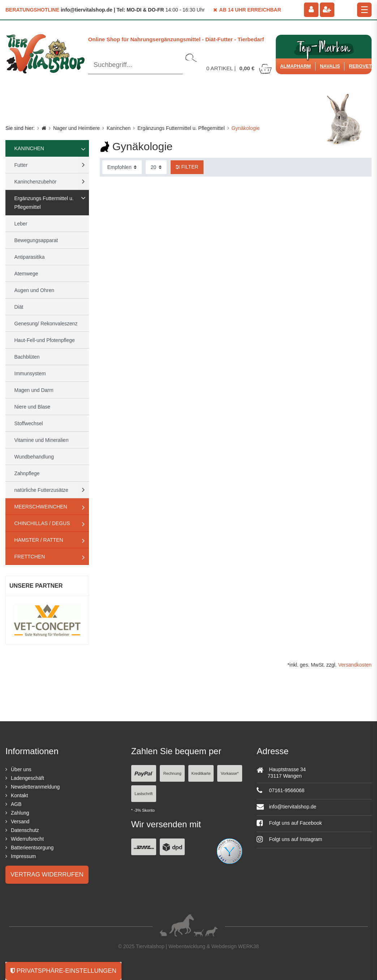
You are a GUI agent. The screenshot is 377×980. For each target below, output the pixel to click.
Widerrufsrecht (27, 839)
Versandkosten (355, 665)
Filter (187, 167)
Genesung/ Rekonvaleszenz (46, 324)
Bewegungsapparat (36, 240)
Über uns (21, 769)
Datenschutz (25, 830)
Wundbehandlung (34, 457)
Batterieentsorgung (32, 848)
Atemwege (26, 274)
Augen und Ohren (35, 290)
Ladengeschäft (27, 778)
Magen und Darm (34, 390)
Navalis (330, 66)
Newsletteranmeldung (35, 787)
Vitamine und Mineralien (42, 440)
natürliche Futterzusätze (41, 490)
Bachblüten (27, 357)
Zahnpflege (27, 473)
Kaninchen (119, 128)
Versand (20, 821)
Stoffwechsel (29, 423)
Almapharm (295, 66)
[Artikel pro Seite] (156, 167)
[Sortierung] (122, 167)
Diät (19, 307)
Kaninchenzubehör (36, 182)
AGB (16, 804)
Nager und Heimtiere (76, 128)
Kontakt (19, 795)
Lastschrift (143, 794)
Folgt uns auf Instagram (289, 839)
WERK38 (249, 946)
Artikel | (240, 68)
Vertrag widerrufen (47, 875)
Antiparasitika (30, 257)
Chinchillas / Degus (42, 523)
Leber (21, 224)
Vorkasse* (230, 773)
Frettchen (30, 557)
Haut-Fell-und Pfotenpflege (45, 340)
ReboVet (360, 66)
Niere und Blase (33, 407)
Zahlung (20, 813)
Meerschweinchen (41, 507)
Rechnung (172, 773)
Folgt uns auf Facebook (289, 823)
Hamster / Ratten (39, 540)
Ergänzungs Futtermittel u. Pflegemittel (181, 128)
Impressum (23, 856)
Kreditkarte (201, 773)
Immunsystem (30, 373)
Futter (21, 165)
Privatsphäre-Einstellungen (63, 971)
